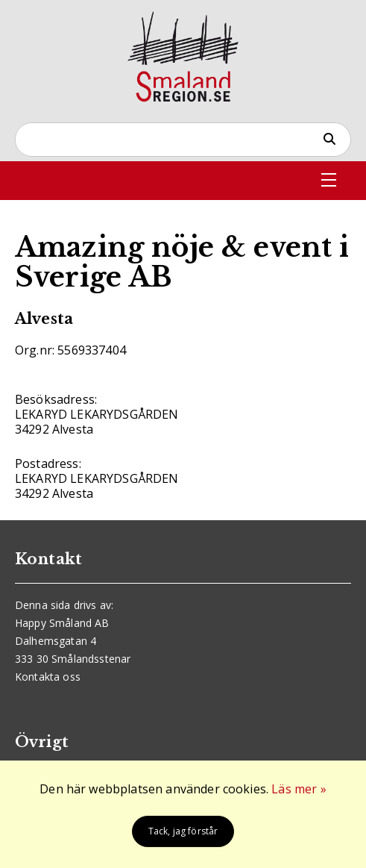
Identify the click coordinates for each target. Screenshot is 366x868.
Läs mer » (299, 789)
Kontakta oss (48, 677)
